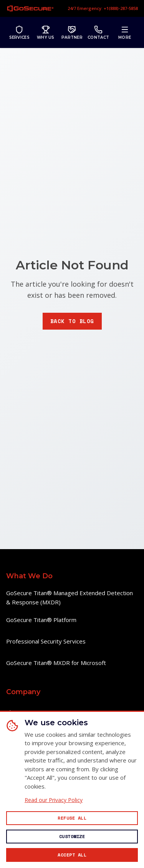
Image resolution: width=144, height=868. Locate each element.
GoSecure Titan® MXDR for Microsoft (56, 663)
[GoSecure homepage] (30, 8)
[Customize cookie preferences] (72, 837)
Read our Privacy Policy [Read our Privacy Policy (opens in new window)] (54, 800)
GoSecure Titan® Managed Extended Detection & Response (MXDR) (70, 597)
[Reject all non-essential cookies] (72, 818)
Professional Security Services (46, 641)
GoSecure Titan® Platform (41, 620)
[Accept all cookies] (72, 855)
